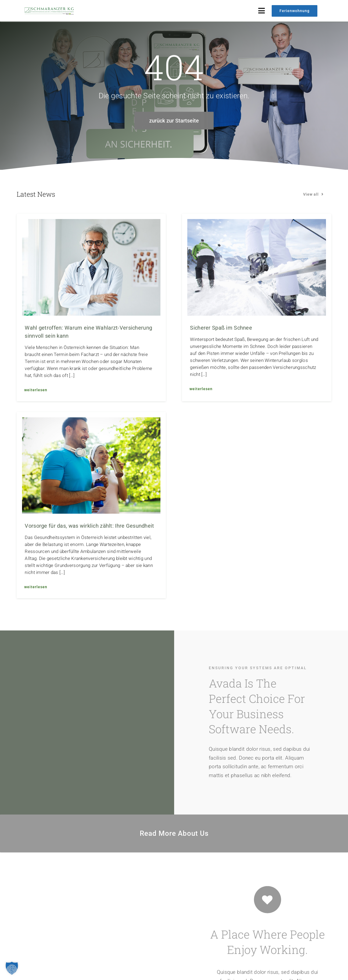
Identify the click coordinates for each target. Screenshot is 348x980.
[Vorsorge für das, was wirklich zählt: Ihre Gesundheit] (91, 422)
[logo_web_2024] (50, 9)
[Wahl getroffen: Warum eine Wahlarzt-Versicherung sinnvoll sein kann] (91, 223)
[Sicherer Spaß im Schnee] (256, 223)
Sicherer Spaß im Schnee (221, 328)
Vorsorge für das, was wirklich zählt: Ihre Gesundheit (89, 526)
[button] (12, 968)
